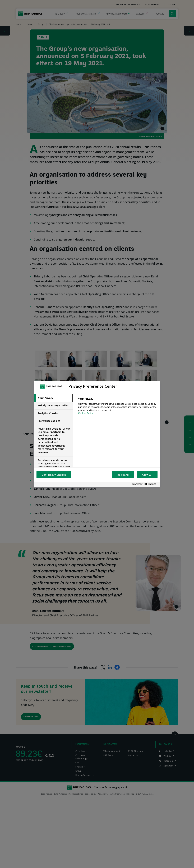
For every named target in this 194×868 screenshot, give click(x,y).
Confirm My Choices (54, 475)
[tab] (53, 398)
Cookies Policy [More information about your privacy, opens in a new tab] (86, 413)
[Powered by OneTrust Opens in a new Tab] (145, 484)
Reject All (123, 475)
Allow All (147, 475)
